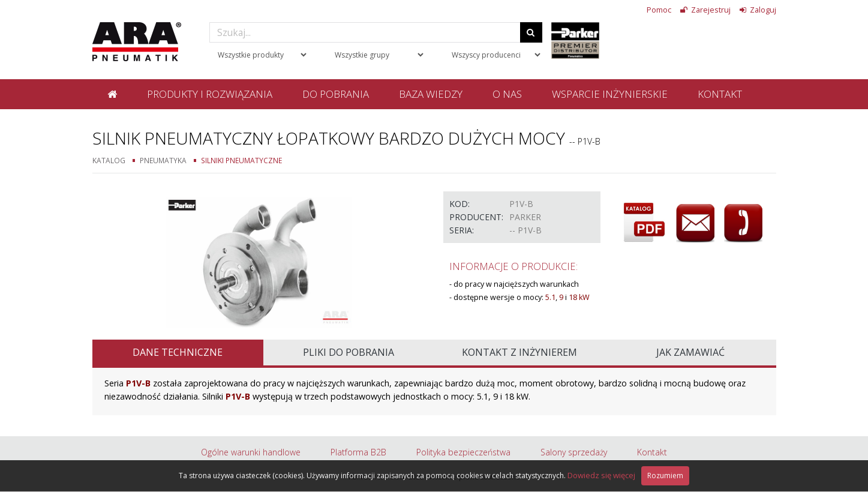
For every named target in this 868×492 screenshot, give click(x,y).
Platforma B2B (358, 452)
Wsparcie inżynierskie (610, 94)
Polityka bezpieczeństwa (463, 452)
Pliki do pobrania (349, 352)
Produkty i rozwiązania (210, 94)
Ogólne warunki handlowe (251, 452)
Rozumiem (665, 475)
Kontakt (720, 94)
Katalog (109, 160)
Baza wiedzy (431, 94)
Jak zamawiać (690, 352)
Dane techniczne (178, 352)
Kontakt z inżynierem (519, 352)
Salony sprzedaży (574, 452)
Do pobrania (336, 94)
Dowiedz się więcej (601, 475)
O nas (507, 94)
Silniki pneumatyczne (241, 160)
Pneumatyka (163, 160)
